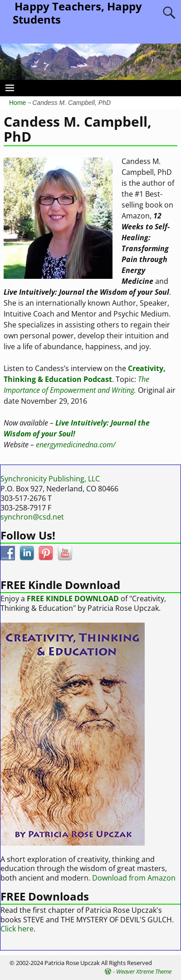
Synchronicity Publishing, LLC (50, 479)
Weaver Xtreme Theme (144, 971)
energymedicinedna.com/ (76, 445)
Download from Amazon (134, 878)
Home (17, 103)
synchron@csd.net (32, 517)
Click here (17, 929)
